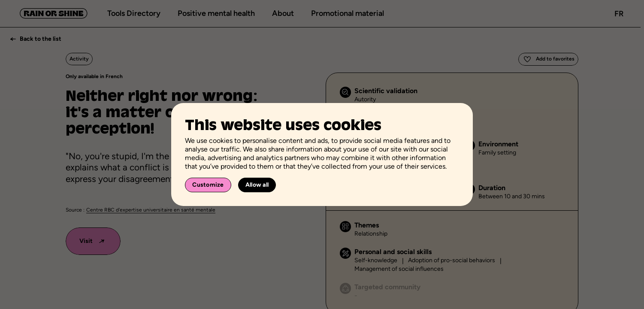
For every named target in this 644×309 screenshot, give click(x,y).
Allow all (257, 185)
